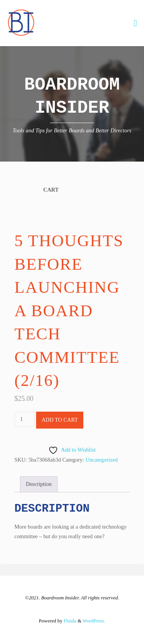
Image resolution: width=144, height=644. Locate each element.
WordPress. (94, 621)
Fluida (69, 621)
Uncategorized (102, 460)
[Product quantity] (25, 419)
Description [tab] (39, 484)
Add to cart (60, 420)
